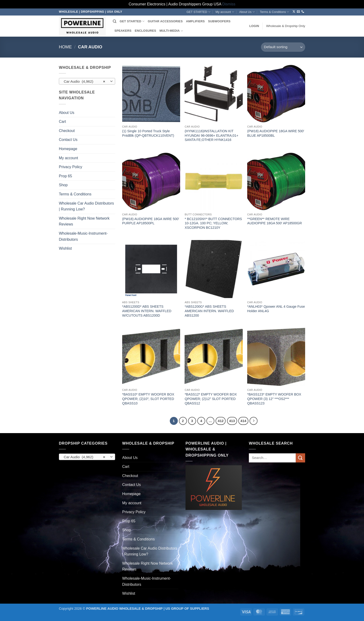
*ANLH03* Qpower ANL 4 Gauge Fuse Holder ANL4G (276, 309)
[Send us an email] (298, 12)
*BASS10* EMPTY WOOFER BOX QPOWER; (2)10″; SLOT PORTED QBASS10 (148, 399)
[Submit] (300, 458)
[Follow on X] (294, 12)
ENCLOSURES (145, 31)
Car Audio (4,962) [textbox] (85, 82)
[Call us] (303, 12)
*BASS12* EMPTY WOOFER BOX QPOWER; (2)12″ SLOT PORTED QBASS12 (211, 399)
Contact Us (68, 140)
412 (221, 421)
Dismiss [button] (229, 4)
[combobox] (87, 81)
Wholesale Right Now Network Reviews (84, 221)
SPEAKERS (123, 31)
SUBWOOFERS (219, 21)
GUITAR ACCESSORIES (165, 21)
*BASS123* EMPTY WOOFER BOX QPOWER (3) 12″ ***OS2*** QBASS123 (274, 399)
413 (232, 421)
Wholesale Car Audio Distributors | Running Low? (86, 206)
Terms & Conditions (274, 12)
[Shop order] (283, 47)
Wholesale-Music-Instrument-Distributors (83, 236)
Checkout (67, 131)
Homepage (68, 149)
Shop (63, 185)
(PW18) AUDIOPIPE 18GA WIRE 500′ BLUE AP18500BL (276, 133)
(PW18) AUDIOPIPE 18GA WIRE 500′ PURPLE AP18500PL (151, 221)
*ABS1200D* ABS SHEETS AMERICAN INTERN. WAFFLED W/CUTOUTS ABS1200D (147, 311)
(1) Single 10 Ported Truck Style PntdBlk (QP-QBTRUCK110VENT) (148, 133)
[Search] (115, 21)
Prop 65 (65, 176)
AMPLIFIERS (195, 21)
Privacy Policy (71, 167)
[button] (254, 26)
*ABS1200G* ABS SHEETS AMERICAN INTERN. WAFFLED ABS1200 (209, 311)
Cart (62, 122)
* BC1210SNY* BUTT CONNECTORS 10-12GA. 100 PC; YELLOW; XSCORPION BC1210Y (213, 223)
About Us (247, 12)
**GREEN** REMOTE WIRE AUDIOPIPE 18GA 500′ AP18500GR (275, 221)
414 (243, 421)
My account (225, 12)
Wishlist (65, 248)
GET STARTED (198, 12)
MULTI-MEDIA (171, 31)
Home (65, 47)
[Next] (254, 421)
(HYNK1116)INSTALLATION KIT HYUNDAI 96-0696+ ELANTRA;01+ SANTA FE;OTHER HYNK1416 (211, 135)
